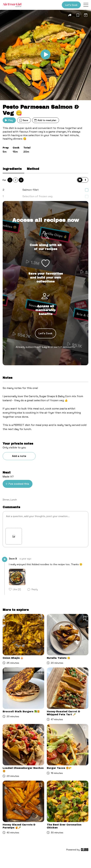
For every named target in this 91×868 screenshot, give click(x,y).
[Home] (12, 5)
